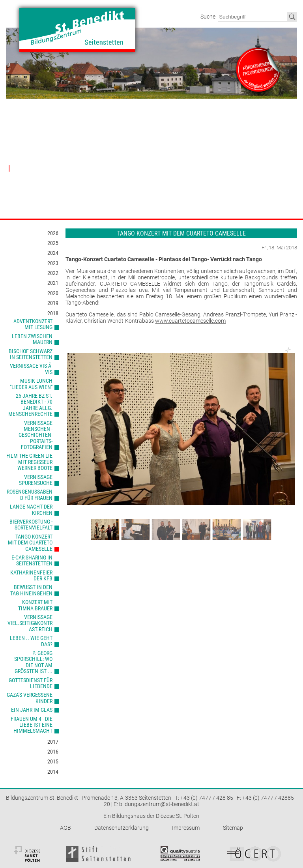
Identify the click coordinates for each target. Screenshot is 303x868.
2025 (53, 243)
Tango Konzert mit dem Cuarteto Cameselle (30, 543)
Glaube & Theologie (88, 151)
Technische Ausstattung (151, 151)
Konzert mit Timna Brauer (35, 605)
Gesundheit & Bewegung (94, 198)
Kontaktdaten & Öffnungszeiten (258, 145)
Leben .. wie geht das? (31, 641)
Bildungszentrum (31, 125)
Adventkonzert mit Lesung (33, 324)
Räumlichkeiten (142, 142)
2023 (53, 263)
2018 (53, 313)
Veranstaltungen (89, 125)
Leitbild (17, 142)
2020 (53, 293)
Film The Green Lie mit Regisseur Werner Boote (29, 462)
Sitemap (233, 828)
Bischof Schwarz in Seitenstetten (31, 354)
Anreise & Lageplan (263, 157)
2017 (53, 742)
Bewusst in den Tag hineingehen (31, 590)
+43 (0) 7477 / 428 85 (207, 798)
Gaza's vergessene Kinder (30, 698)
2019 (53, 303)
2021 (53, 283)
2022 (53, 273)
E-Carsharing (255, 175)
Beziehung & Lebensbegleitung (87, 163)
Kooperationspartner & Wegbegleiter (208, 168)
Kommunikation (84, 207)
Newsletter (253, 166)
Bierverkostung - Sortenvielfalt (31, 525)
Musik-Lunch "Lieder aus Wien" (31, 384)
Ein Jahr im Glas (32, 710)
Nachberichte (26, 168)
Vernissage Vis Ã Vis (31, 369)
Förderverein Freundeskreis (199, 153)
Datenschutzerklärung (122, 828)
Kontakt (252, 125)
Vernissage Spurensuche (36, 480)
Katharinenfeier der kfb (31, 575)
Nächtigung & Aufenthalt (152, 168)
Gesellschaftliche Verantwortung (86, 178)
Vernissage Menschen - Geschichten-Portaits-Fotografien (36, 435)
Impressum (186, 828)
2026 (53, 233)
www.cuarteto (172, 321)
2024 (53, 253)
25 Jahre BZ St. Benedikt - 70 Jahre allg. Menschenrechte (30, 405)
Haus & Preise (142, 125)
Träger (190, 142)
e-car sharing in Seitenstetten (32, 560)
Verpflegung (138, 160)
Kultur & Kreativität (88, 189)
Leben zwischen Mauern (32, 339)
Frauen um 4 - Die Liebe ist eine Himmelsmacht (32, 725)
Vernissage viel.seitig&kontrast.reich (30, 623)
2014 (53, 772)
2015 (53, 761)
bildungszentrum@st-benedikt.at (159, 804)
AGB (65, 828)
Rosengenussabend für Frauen (30, 495)
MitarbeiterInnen (27, 151)
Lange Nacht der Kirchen (31, 510)
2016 (53, 752)
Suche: (209, 17)
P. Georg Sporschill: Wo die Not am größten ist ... (33, 662)
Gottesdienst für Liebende (31, 683)
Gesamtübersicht (86, 142)
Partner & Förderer (208, 125)
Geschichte (21, 160)
